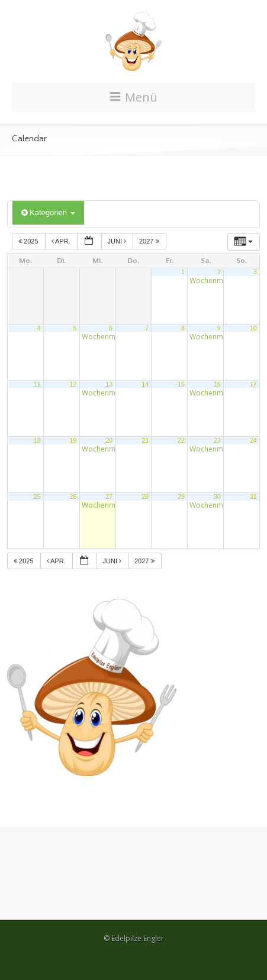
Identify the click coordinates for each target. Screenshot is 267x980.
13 (109, 384)
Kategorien (48, 212)
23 (217, 440)
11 (37, 384)
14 (145, 384)
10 (253, 328)
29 (181, 497)
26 (73, 497)
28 (145, 497)
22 (181, 440)
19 (73, 440)
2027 (150, 241)
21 (145, 440)
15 (181, 384)
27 (109, 497)
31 (253, 497)
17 (253, 384)
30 (217, 497)
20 (109, 440)
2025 (29, 241)
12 (73, 384)
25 (37, 497)
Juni (118, 241)
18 (37, 440)
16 (217, 384)
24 (253, 440)
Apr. (62, 241)
